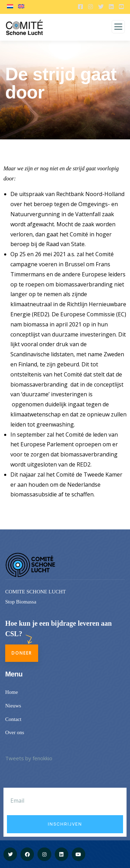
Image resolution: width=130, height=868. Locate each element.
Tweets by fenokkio (29, 758)
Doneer (22, 653)
